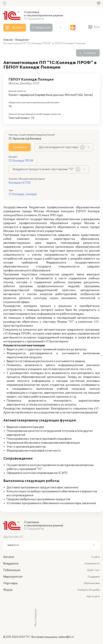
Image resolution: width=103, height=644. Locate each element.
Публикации (12, 570)
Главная (8, 40)
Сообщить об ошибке (88, 590)
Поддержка (94, 577)
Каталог (9, 557)
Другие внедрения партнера (62, 147)
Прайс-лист (93, 570)
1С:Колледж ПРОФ (21, 161)
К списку (90, 53)
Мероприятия (13, 577)
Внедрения (22, 40)
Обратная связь (92, 583)
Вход (97, 27)
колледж (31, 194)
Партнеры (10, 583)
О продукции (41, 28)
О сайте (96, 557)
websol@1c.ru (66, 637)
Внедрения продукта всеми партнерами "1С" (47, 169)
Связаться (20, 147)
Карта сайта (93, 596)
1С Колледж (16, 194)
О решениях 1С (92, 564)
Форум (8, 590)
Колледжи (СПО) (19, 183)
